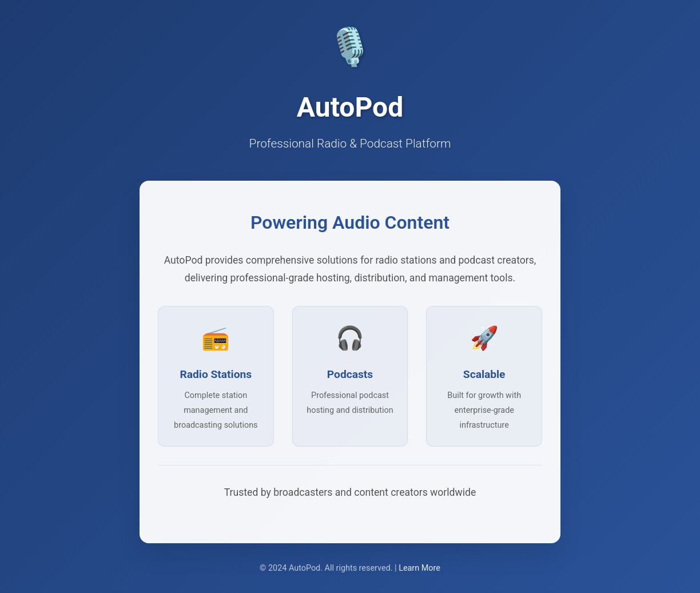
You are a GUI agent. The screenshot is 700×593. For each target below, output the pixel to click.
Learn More (419, 568)
